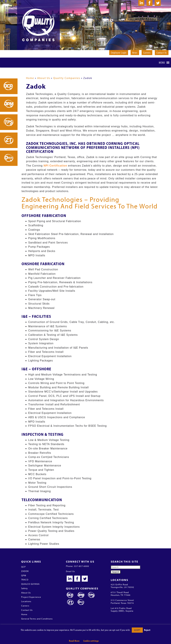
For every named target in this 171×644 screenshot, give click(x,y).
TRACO (25, 580)
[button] (162, 63)
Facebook (77, 579)
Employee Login (119, 53)
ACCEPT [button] (137, 630)
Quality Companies (67, 78)
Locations (26, 601)
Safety (24, 588)
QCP (23, 567)
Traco (91, 595)
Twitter (85, 579)
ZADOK (25, 571)
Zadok (70, 602)
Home (30, 78)
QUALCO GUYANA (30, 584)
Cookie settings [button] (91, 641)
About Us (44, 78)
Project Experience (31, 597)
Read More (74, 641)
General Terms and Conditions (37, 619)
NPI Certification (55, 166)
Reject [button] (147, 630)
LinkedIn (70, 579)
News (135, 53)
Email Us (70, 571)
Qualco (81, 602)
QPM (24, 575)
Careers (147, 53)
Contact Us (162, 53)
